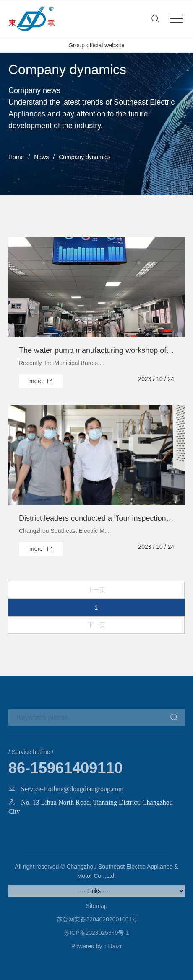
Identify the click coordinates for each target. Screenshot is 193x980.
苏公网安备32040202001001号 (97, 919)
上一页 (96, 590)
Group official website (96, 45)
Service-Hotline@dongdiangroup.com (72, 789)
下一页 (96, 625)
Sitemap (96, 906)
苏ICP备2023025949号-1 (96, 933)
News (41, 157)
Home (16, 157)
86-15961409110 (65, 768)
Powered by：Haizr (97, 946)
